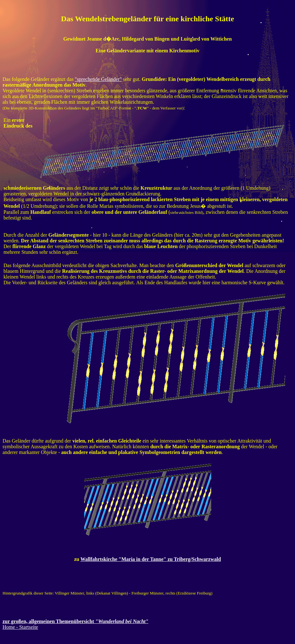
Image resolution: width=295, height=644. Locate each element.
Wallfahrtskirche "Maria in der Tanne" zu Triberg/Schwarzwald (151, 559)
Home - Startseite (20, 627)
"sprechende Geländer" (98, 79)
